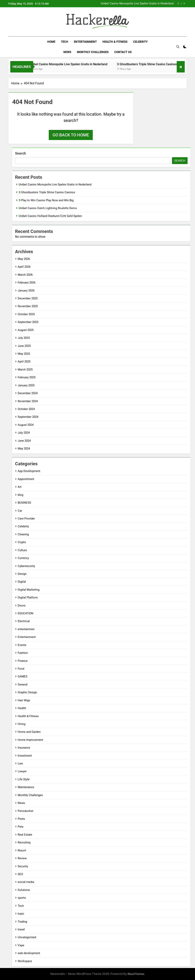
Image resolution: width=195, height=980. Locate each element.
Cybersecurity (26, 566)
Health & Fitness (115, 42)
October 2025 (26, 314)
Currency (23, 558)
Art (20, 487)
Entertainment (85, 42)
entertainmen (26, 629)
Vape (21, 945)
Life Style (24, 779)
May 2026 (24, 259)
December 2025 (28, 298)
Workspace (25, 961)
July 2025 (24, 338)
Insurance (24, 748)
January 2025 (26, 385)
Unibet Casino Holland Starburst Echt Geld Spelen (50, 216)
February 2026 (27, 283)
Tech (65, 42)
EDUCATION (26, 613)
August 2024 (26, 425)
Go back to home (71, 135)
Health (22, 708)
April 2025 (24, 362)
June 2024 (24, 441)
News (67, 52)
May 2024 (24, 449)
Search (20, 153)
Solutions (24, 890)
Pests (21, 819)
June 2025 (24, 346)
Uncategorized (27, 937)
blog (20, 495)
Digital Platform (28, 598)
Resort (22, 850)
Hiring (22, 724)
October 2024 (26, 409)
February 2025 (27, 377)
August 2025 (26, 330)
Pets (21, 827)
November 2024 (28, 401)
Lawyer (22, 771)
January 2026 (26, 291)
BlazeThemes (136, 974)
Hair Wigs (24, 700)
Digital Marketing (29, 590)
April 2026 (24, 267)
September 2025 (28, 322)
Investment (25, 756)
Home (51, 42)
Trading (22, 922)
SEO (20, 874)
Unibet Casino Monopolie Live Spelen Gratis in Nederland (137, 4)
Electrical (24, 621)
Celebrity (140, 42)
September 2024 (28, 417)
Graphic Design (27, 692)
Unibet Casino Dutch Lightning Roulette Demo (48, 208)
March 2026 (25, 275)
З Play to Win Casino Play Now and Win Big (46, 200)
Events (22, 645)
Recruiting (24, 842)
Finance (23, 661)
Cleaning (23, 534)
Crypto (22, 542)
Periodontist (26, 811)
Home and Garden (29, 732)
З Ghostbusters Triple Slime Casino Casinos (151, 64)
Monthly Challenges (93, 52)
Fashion (23, 653)
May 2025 (24, 354)
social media (26, 882)
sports (22, 898)
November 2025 (28, 306)
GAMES (23, 676)
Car (20, 511)
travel (21, 929)
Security (23, 866)
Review (22, 858)
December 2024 (28, 393)
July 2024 (24, 433)
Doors (22, 606)
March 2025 (25, 370)
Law (20, 763)
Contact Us (123, 52)
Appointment (26, 479)
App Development (29, 471)
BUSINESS (24, 503)
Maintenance (26, 787)
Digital (22, 582)
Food (21, 669)
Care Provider (26, 519)
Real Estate (25, 835)
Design (22, 574)
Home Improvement (30, 740)
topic (21, 914)
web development (29, 953)
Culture (22, 550)
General (23, 684)
